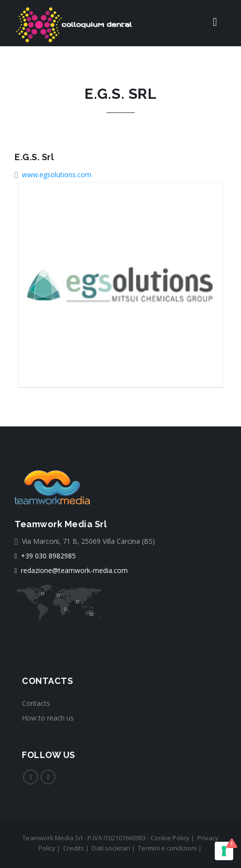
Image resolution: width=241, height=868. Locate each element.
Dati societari (111, 848)
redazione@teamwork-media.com (71, 570)
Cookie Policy (170, 838)
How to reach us (48, 718)
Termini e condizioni (167, 848)
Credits (74, 848)
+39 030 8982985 (45, 556)
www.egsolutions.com (57, 175)
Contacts (36, 703)
